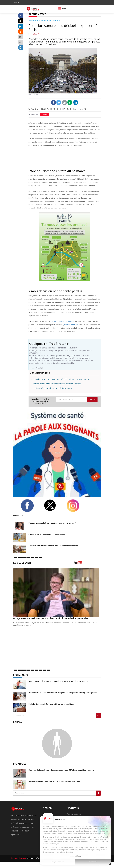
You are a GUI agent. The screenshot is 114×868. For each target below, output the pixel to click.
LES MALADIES (20, 675)
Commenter (80, 109)
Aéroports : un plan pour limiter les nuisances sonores (57, 383)
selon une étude (67, 324)
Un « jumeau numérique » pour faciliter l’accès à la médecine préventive (51, 618)
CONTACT (15, 2)
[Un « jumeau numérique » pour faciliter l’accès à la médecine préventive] (57, 592)
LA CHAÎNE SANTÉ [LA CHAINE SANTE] (22, 563)
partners (58, 826)
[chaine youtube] (87, 563)
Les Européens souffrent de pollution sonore (53, 388)
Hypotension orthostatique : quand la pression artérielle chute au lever (59, 681)
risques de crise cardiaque (61, 321)
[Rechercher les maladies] (98, 715)
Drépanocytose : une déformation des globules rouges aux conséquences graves (63, 692)
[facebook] (30, 505)
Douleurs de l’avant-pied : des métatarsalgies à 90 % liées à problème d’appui (61, 769)
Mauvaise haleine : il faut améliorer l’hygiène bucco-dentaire (54, 780)
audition (45, 114)
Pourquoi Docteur (19, 857)
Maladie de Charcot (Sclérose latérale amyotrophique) (52, 703)
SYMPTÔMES (19, 763)
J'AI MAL (17, 721)
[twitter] (53, 505)
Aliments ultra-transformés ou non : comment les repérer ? (54, 545)
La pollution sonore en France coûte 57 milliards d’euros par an (61, 379)
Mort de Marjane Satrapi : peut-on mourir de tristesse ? (52, 523)
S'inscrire (92, 399)
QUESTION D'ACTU (37, 14)
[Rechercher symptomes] (98, 792)
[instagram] (76, 505)
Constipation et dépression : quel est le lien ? (48, 534)
